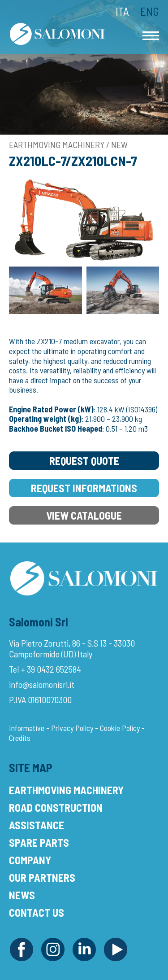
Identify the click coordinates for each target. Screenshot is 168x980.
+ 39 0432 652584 (51, 669)
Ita (122, 11)
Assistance (37, 825)
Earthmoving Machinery (66, 790)
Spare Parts (39, 842)
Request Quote (84, 461)
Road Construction (56, 807)
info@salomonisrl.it (42, 684)
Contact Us (37, 912)
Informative (27, 728)
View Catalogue (84, 515)
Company (30, 860)
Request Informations (84, 488)
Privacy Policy (72, 728)
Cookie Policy (120, 728)
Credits (20, 738)
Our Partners (42, 877)
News (22, 895)
